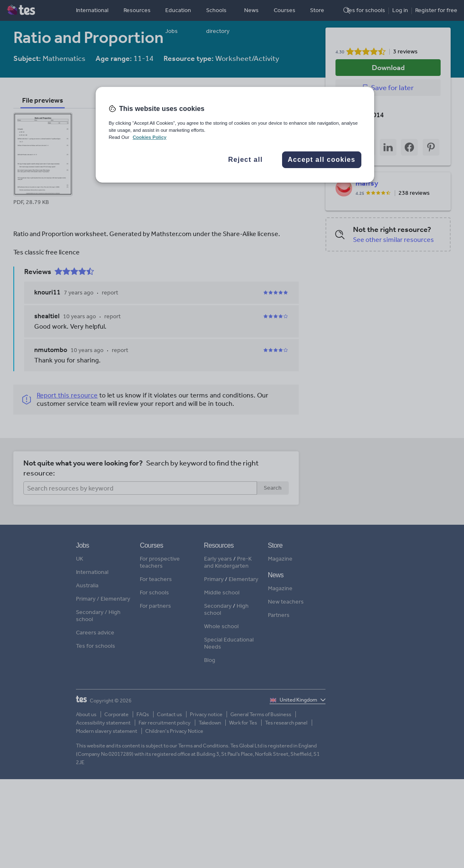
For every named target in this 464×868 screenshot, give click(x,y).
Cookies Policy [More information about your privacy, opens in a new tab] (150, 137)
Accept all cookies (322, 160)
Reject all (246, 160)
